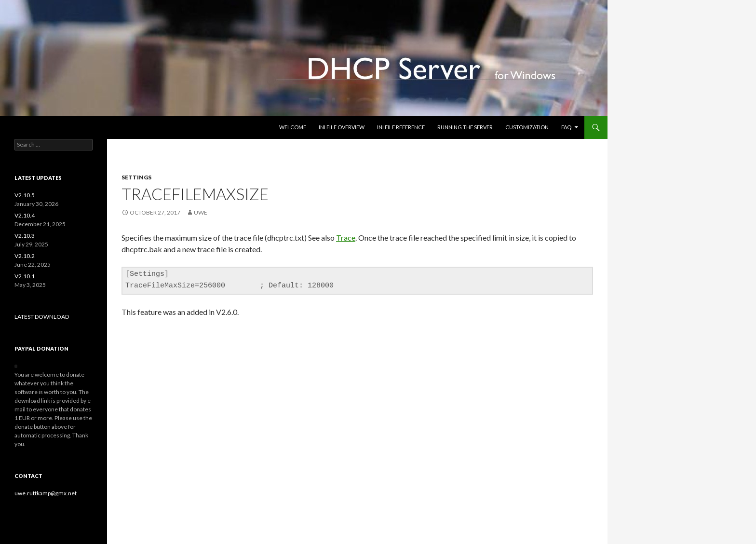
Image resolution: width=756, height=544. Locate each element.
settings (136, 177)
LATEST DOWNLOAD (42, 317)
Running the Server (465, 127)
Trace (346, 238)
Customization (527, 127)
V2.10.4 (25, 215)
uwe (201, 212)
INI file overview (342, 127)
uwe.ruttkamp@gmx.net (46, 493)
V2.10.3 (25, 236)
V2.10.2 (25, 256)
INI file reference (401, 127)
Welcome (293, 127)
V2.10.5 (25, 195)
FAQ (566, 127)
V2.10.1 (25, 276)
